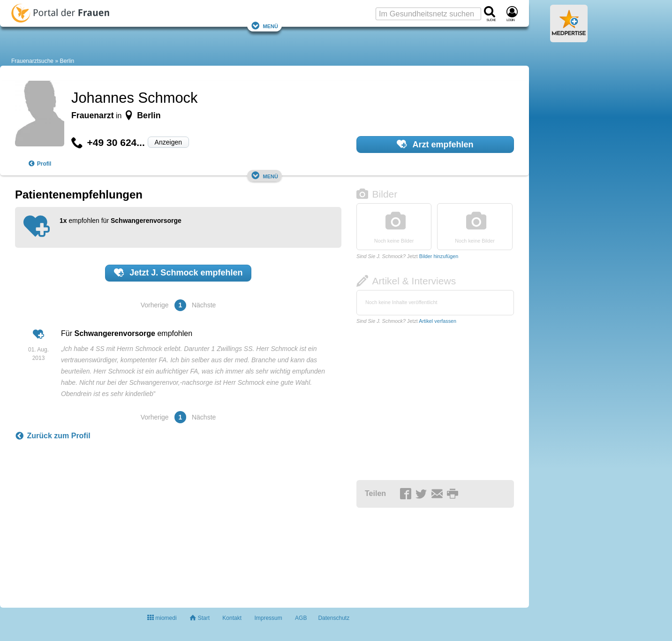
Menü (264, 26)
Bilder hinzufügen (439, 256)
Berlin (67, 61)
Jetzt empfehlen (178, 273)
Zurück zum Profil (53, 436)
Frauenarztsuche (32, 61)
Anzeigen (168, 142)
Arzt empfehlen (435, 144)
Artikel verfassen (438, 321)
